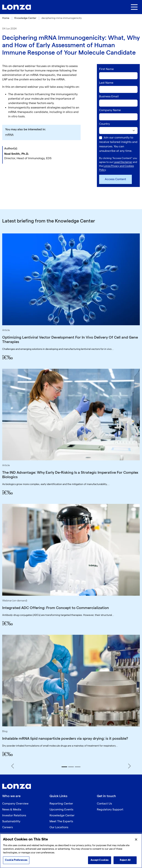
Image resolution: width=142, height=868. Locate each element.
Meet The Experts (61, 821)
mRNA (9, 135)
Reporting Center (61, 804)
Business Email (109, 97)
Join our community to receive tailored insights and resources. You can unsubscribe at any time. (118, 144)
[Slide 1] (64, 767)
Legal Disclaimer (123, 162)
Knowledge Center (25, 18)
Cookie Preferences (16, 860)
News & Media (12, 810)
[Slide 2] (71, 767)
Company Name (110, 110)
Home (6, 18)
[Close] (136, 839)
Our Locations (59, 827)
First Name (106, 69)
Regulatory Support (110, 810)
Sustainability (11, 821)
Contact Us (104, 804)
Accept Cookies (100, 860)
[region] (71, 851)
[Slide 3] (78, 767)
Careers (7, 827)
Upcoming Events (61, 810)
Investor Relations (14, 816)
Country (104, 124)
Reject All (125, 860)
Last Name (106, 83)
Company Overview (15, 804)
